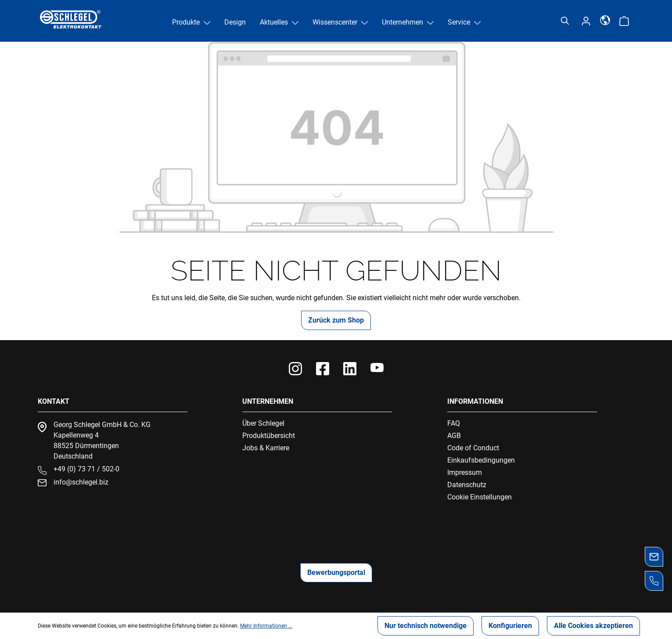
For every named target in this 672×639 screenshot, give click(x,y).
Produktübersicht (269, 436)
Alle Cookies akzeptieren (593, 626)
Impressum (465, 472)
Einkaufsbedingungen (481, 460)
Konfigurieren (510, 626)
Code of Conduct (473, 448)
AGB (454, 436)
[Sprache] (605, 20)
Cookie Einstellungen (480, 497)
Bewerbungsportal (336, 573)
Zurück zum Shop (336, 320)
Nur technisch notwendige (426, 626)
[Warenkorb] (624, 21)
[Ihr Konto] (586, 21)
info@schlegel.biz (81, 482)
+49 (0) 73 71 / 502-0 (86, 469)
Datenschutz (467, 485)
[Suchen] (565, 21)
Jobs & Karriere (266, 448)
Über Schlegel (263, 423)
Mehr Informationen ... (266, 626)
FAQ (454, 423)
